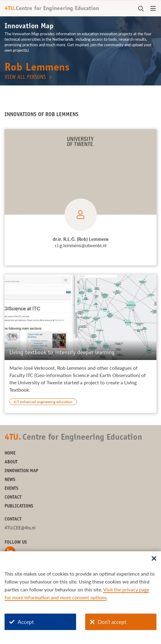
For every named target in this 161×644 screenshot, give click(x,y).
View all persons (25, 78)
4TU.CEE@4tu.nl (20, 528)
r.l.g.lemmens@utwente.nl (81, 245)
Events (11, 489)
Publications (19, 506)
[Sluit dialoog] (154, 559)
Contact (13, 498)
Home (10, 454)
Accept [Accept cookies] (21, 622)
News (10, 480)
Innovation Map (21, 471)
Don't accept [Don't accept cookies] (108, 622)
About (11, 462)
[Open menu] (153, 9)
